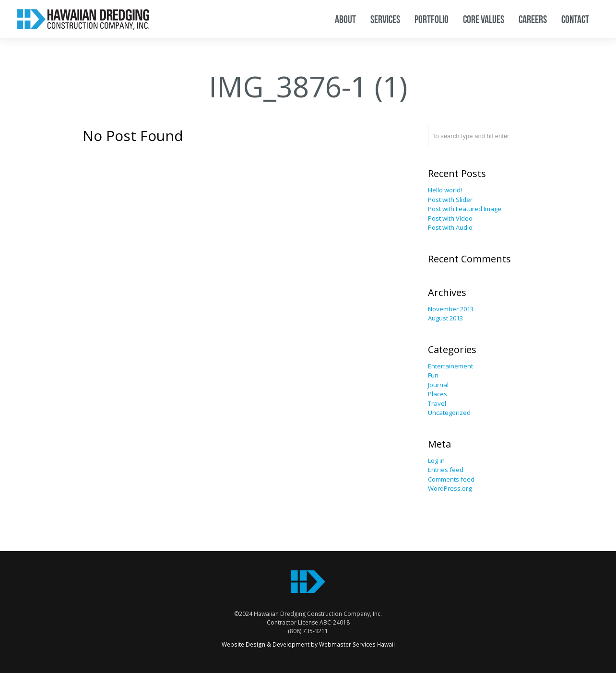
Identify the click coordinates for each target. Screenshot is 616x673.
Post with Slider (450, 200)
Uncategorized (449, 413)
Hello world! (445, 190)
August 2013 (445, 318)
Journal (438, 385)
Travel (437, 403)
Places (438, 394)
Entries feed (446, 470)
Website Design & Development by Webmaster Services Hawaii (308, 644)
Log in (436, 460)
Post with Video (450, 218)
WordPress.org (450, 488)
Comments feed (451, 479)
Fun (433, 375)
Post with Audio (450, 227)
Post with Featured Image (465, 209)
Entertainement (450, 366)
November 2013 (451, 309)
